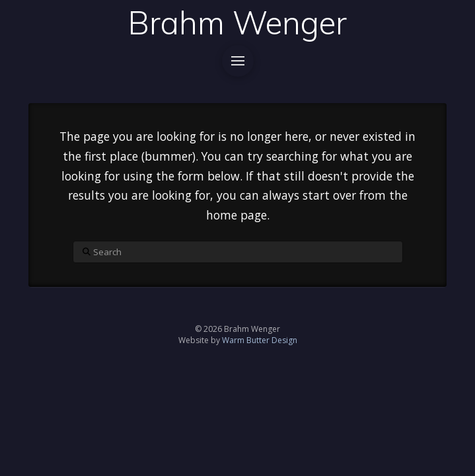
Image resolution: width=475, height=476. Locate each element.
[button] (238, 61)
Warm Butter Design (260, 340)
